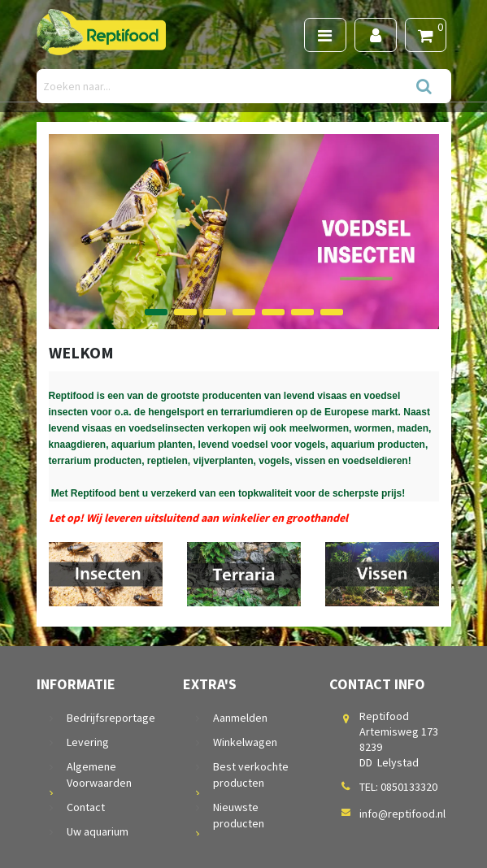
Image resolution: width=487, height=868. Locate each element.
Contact (86, 807)
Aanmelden (240, 718)
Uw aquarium (98, 831)
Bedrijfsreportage (111, 718)
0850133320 (409, 787)
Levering (88, 742)
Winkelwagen (245, 742)
